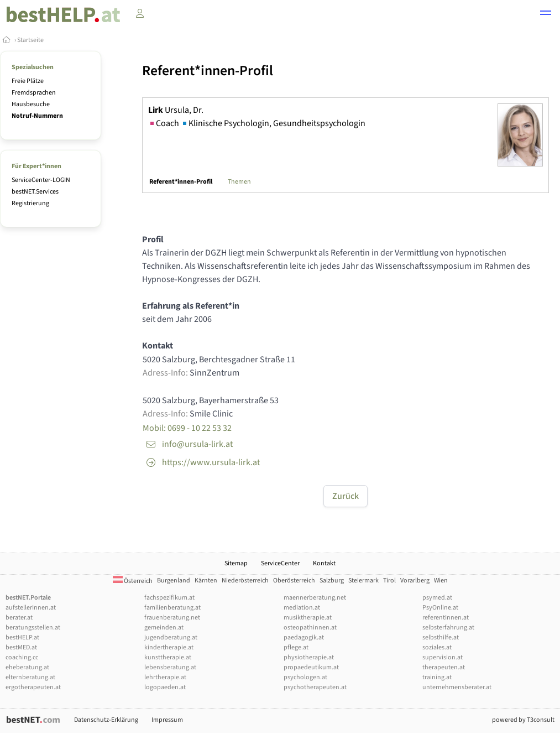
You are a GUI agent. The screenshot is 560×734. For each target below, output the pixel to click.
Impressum (167, 720)
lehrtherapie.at (165, 677)
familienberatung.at (172, 608)
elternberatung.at (30, 677)
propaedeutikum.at (311, 667)
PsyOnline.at (440, 608)
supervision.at (443, 657)
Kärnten (206, 581)
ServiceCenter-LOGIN (41, 180)
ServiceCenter (280, 563)
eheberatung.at (27, 667)
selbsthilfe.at (441, 637)
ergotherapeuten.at (33, 687)
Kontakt (324, 563)
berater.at (19, 618)
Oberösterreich (294, 581)
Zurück (346, 496)
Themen (239, 182)
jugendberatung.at (171, 637)
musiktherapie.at (308, 618)
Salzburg (332, 581)
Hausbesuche (31, 104)
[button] (546, 14)
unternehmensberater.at (457, 687)
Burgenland (174, 581)
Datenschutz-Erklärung (106, 720)
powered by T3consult (523, 720)
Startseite (30, 40)
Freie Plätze (28, 81)
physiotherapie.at (309, 657)
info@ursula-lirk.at (197, 444)
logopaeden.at (165, 687)
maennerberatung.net (315, 598)
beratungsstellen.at (33, 628)
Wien (441, 581)
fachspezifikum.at (169, 598)
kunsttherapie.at (168, 657)
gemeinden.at (164, 628)
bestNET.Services (35, 192)
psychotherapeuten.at (315, 687)
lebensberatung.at (170, 667)
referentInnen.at (446, 618)
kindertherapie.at (169, 647)
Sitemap (236, 563)
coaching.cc (22, 657)
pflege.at (296, 647)
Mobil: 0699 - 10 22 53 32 (187, 428)
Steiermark (363, 581)
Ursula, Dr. (176, 110)
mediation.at (302, 608)
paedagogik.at (304, 637)
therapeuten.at (444, 667)
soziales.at (437, 647)
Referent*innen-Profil (181, 182)
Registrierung (30, 203)
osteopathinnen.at (310, 628)
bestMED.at (21, 647)
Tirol (389, 581)
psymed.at (437, 598)
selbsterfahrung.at (448, 628)
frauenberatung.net (172, 618)
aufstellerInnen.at (31, 608)
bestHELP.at (22, 637)
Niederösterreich (245, 581)
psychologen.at (305, 677)
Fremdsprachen (34, 93)
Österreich (133, 581)
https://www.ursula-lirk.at (211, 462)
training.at (437, 677)
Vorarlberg (415, 581)
